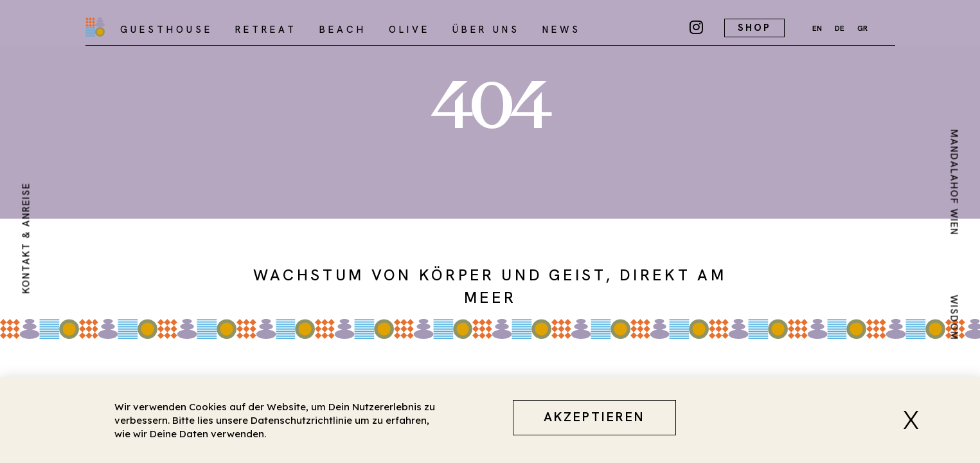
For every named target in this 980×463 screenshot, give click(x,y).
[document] (490, 232)
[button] (916, 420)
